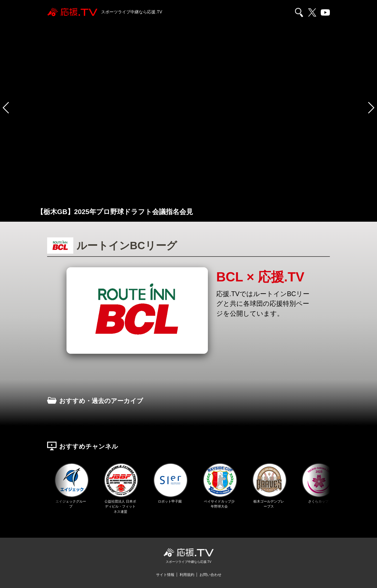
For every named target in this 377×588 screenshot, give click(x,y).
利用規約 (187, 575)
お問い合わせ (210, 575)
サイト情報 (165, 575)
